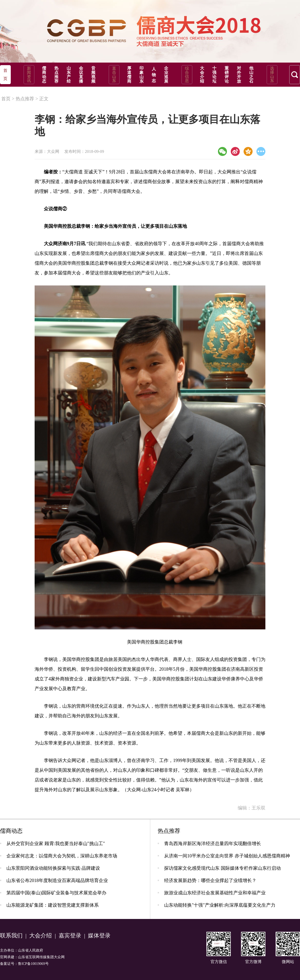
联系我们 (11, 936)
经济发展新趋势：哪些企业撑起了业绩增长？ (210, 880)
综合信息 (187, 75)
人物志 (154, 75)
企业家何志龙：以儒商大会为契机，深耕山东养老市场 (62, 856)
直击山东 (114, 75)
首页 (6, 99)
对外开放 (239, 75)
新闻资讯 (29, 75)
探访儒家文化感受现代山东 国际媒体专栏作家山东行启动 (222, 868)
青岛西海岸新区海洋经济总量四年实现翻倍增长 (213, 844)
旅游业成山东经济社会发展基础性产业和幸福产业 (215, 893)
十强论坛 (214, 75)
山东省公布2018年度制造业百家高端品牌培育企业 (57, 880)
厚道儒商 (129, 75)
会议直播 (81, 75)
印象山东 (142, 75)
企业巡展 (166, 75)
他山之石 (251, 75)
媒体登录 (99, 936)
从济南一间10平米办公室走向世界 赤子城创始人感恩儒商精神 (227, 856)
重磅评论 (227, 75)
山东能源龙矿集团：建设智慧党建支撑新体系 (53, 905)
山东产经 (69, 75)
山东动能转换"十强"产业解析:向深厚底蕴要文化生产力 (220, 905)
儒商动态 (44, 75)
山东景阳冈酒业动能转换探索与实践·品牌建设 (53, 868)
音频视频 (93, 75)
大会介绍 (202, 75)
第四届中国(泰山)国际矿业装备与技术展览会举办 (56, 893)
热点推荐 (56, 75)
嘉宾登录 (70, 936)
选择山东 (272, 75)
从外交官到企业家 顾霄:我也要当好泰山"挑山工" (56, 844)
